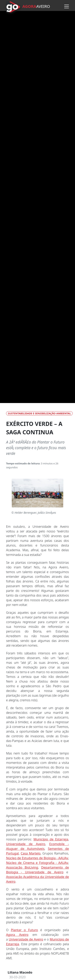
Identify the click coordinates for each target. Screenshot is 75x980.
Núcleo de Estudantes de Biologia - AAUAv (37, 858)
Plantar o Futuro (24, 930)
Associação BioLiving (22, 867)
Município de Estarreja (51, 839)
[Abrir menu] (67, 6)
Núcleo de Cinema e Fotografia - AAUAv (37, 863)
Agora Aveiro (17, 935)
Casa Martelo (31, 853)
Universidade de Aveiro (26, 844)
